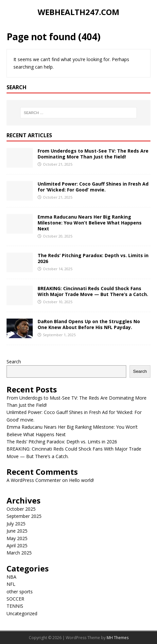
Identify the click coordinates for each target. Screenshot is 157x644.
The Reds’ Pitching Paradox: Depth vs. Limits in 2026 (93, 258)
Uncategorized (22, 613)
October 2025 (21, 509)
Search (14, 362)
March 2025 (19, 553)
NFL (11, 584)
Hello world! (81, 480)
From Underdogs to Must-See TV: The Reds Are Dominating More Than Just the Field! (93, 154)
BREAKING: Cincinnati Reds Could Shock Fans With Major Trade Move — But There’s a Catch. (93, 291)
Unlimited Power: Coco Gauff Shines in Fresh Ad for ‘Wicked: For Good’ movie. (93, 187)
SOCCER (15, 599)
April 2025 (17, 545)
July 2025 (16, 524)
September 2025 (24, 516)
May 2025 (17, 538)
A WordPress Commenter (34, 480)
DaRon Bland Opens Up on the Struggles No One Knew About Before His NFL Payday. (89, 324)
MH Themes (118, 638)
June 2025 (17, 531)
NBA (11, 577)
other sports (20, 592)
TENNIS (15, 606)
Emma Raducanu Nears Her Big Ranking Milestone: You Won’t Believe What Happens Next (90, 223)
